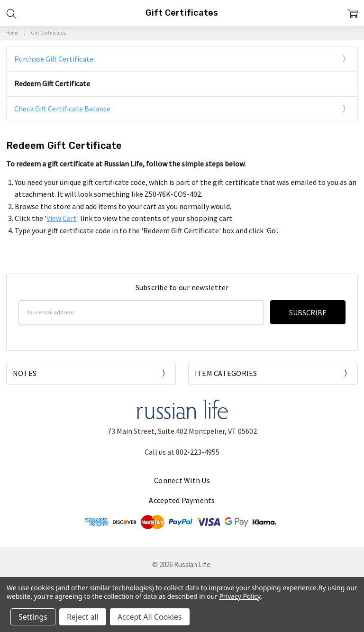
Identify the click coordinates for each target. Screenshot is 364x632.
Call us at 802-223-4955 (182, 452)
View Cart (62, 218)
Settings (33, 617)
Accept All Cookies (150, 617)
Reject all (83, 617)
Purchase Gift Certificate (54, 59)
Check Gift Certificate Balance (62, 109)
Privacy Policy (240, 596)
